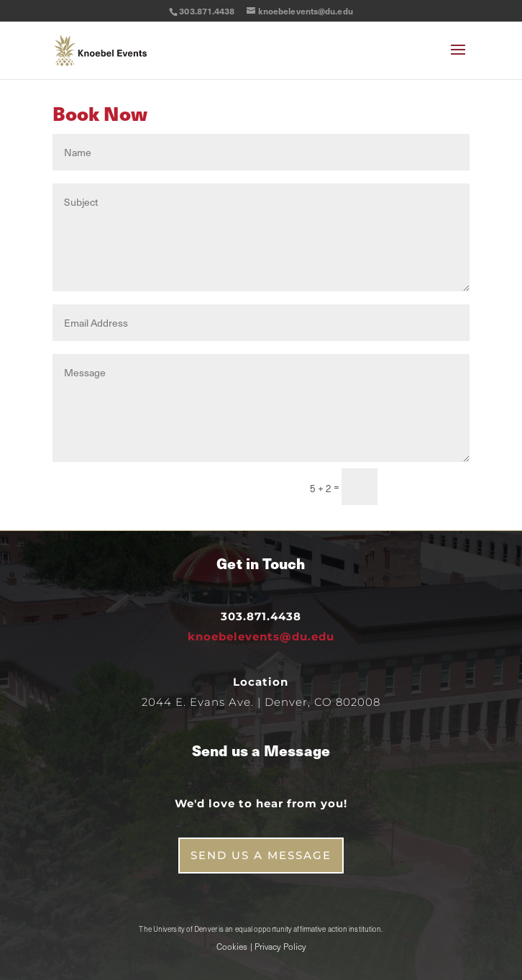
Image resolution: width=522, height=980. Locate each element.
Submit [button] (430, 486)
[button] (458, 59)
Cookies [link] (232, 946)
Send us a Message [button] (261, 855)
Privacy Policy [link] (280, 946)
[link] (101, 49)
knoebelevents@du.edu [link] (261, 636)
